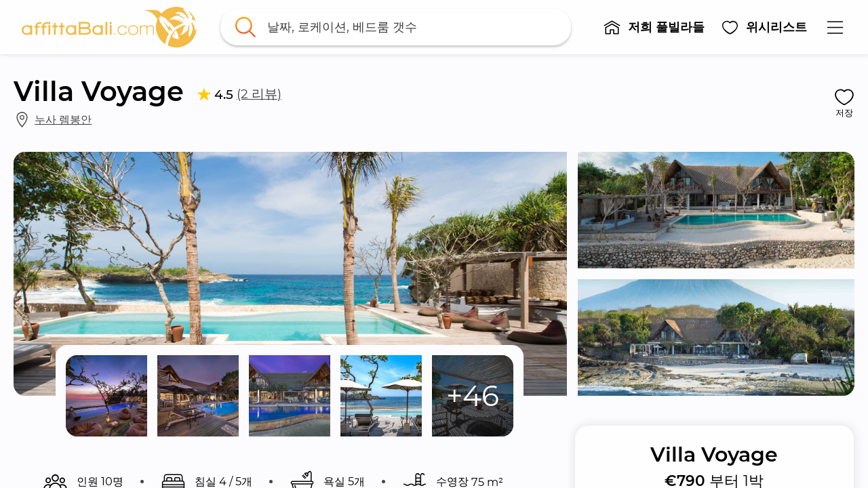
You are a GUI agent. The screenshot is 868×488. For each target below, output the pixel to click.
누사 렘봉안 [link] (63, 119)
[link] (109, 27)
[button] (654, 27)
